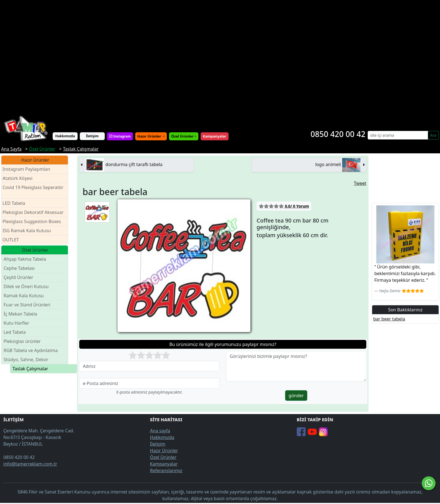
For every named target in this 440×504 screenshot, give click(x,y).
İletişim (92, 136)
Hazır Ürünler (150, 136)
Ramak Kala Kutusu (24, 296)
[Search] (398, 135)
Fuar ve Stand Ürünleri (27, 305)
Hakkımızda (65, 136)
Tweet (360, 183)
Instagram (120, 136)
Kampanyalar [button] (215, 136)
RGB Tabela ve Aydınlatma (31, 350)
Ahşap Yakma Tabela (25, 259)
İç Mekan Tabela (20, 314)
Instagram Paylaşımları (29, 169)
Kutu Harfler (16, 323)
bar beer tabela (389, 319)
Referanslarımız (166, 471)
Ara (433, 135)
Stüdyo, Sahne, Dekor (26, 360)
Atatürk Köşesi (17, 178)
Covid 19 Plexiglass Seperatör (33, 191)
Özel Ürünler (163, 457)
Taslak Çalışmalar (30, 369)
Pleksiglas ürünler (22, 341)
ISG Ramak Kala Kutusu (27, 231)
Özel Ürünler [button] (182, 136)
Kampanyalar (164, 464)
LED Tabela (14, 203)
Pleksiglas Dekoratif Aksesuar (33, 212)
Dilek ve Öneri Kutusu (26, 286)
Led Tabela (15, 332)
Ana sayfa (160, 431)
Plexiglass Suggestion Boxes (32, 221)
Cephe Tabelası (19, 268)
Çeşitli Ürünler (18, 277)
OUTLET (11, 240)
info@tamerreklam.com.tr (30, 464)
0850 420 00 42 (338, 134)
